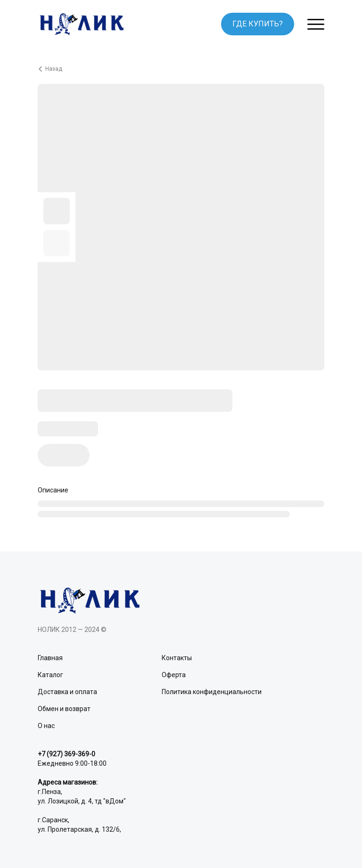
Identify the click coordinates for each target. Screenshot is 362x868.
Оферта (174, 675)
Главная (50, 658)
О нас (46, 726)
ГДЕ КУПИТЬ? (258, 24)
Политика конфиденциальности (212, 692)
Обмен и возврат (64, 709)
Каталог (50, 675)
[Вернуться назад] (181, 69)
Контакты (177, 658)
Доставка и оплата (67, 692)
